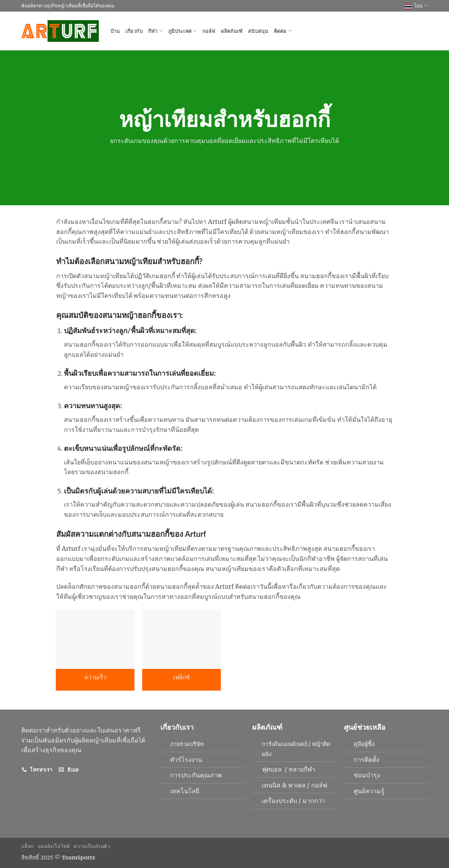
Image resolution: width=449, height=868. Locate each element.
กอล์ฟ (209, 31)
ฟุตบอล (273, 769)
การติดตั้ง (366, 760)
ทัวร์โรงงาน (186, 760)
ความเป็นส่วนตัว (92, 846)
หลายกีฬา (303, 769)
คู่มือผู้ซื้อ (364, 744)
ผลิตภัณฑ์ (232, 31)
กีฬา (155, 31)
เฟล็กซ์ (181, 677)
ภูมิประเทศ (182, 31)
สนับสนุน (258, 31)
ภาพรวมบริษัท (187, 744)
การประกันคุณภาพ (196, 775)
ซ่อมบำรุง (367, 775)
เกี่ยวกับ (134, 31)
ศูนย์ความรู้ (369, 791)
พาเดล (298, 785)
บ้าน (115, 31)
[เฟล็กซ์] (181, 639)
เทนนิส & (275, 785)
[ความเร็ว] (95, 639)
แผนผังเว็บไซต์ (54, 846)
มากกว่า (314, 801)
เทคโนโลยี (185, 791)
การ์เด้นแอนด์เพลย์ (285, 744)
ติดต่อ (283, 31)
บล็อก (28, 846)
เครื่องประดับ (280, 801)
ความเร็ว (95, 677)
